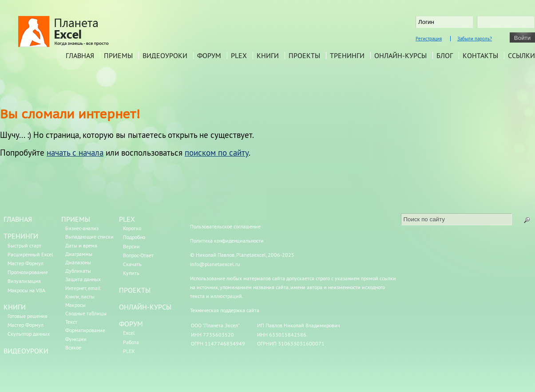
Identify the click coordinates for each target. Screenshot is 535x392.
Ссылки (521, 55)
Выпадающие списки (89, 237)
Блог (445, 55)
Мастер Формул (26, 263)
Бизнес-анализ (82, 228)
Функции (76, 339)
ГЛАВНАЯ (18, 219)
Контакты (480, 55)
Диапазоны (78, 262)
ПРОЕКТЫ (135, 290)
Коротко (132, 228)
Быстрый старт (24, 245)
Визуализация (24, 281)
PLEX (239, 55)
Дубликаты (78, 271)
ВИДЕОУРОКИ (26, 351)
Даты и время (81, 245)
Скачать (132, 264)
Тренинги (347, 55)
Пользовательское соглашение (225, 226)
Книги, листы (80, 296)
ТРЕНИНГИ (21, 236)
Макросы (75, 305)
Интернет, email (83, 288)
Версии (131, 246)
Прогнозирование (28, 272)
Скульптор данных (29, 334)
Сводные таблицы (86, 313)
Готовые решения (28, 316)
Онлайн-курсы (400, 55)
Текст (71, 322)
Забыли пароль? (475, 39)
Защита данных (83, 279)
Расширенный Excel (30, 254)
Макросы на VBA (26, 290)
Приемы (118, 55)
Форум (209, 55)
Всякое (73, 347)
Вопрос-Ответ (138, 255)
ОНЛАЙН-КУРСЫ (145, 307)
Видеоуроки (165, 55)
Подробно (134, 237)
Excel (129, 333)
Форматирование (85, 330)
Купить (131, 273)
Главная (80, 55)
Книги (268, 55)
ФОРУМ (131, 324)
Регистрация (429, 39)
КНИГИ (15, 307)
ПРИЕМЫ (76, 219)
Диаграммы (79, 254)
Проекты (304, 55)
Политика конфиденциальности (227, 241)
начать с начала (75, 153)
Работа (131, 342)
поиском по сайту (217, 153)
